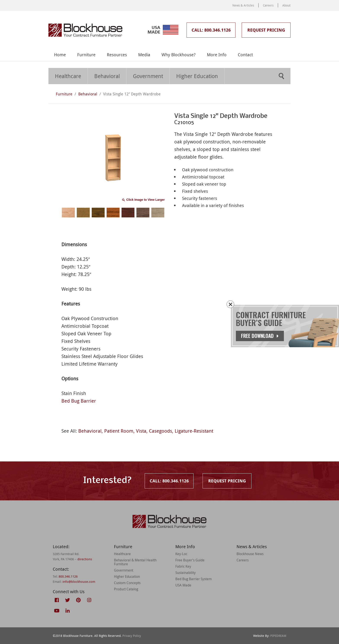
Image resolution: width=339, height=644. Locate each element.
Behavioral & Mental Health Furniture (135, 562)
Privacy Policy (132, 636)
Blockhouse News (250, 554)
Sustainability (185, 573)
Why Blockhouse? (179, 55)
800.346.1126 (68, 576)
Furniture (86, 55)
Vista (141, 431)
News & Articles (243, 5)
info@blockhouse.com (79, 581)
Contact (245, 55)
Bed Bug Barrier (79, 401)
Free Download (260, 336)
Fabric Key (183, 566)
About (286, 5)
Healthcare (68, 76)
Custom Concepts (127, 583)
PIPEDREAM (278, 636)
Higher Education (197, 76)
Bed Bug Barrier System (193, 579)
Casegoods (161, 431)
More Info (217, 55)
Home (60, 55)
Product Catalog (126, 589)
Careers (268, 5)
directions (85, 559)
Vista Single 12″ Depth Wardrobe (132, 94)
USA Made (183, 585)
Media (144, 55)
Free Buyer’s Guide (190, 560)
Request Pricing (266, 30)
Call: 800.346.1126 (211, 30)
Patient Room (119, 431)
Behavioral (107, 76)
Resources (117, 55)
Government (148, 76)
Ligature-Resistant (194, 431)
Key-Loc (181, 554)
